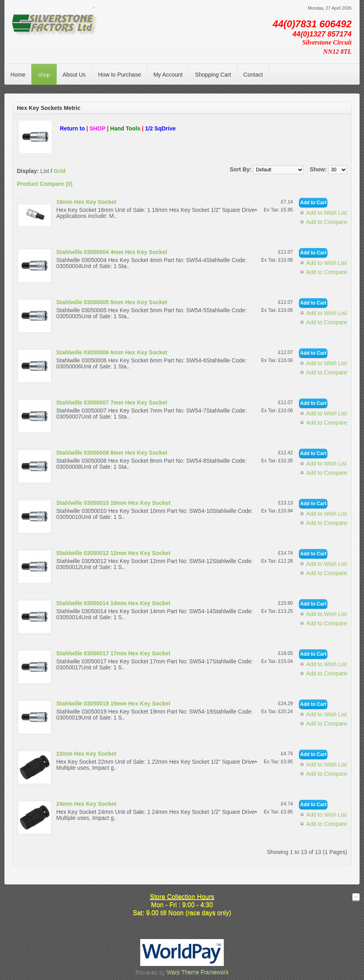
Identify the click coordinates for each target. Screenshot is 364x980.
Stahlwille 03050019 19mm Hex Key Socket (113, 703)
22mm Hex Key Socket (86, 754)
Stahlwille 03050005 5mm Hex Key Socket (112, 302)
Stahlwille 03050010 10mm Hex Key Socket (113, 503)
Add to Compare (327, 222)
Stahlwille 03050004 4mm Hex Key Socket (112, 252)
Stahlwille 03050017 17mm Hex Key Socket (113, 653)
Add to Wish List (326, 213)
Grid (60, 171)
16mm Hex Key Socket (86, 202)
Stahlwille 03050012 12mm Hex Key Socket (113, 553)
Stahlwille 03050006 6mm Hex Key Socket (112, 352)
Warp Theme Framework (198, 972)
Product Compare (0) (45, 184)
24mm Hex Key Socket (86, 804)
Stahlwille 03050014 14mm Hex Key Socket (113, 603)
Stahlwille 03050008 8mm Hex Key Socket (112, 453)
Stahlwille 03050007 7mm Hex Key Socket (112, 403)
